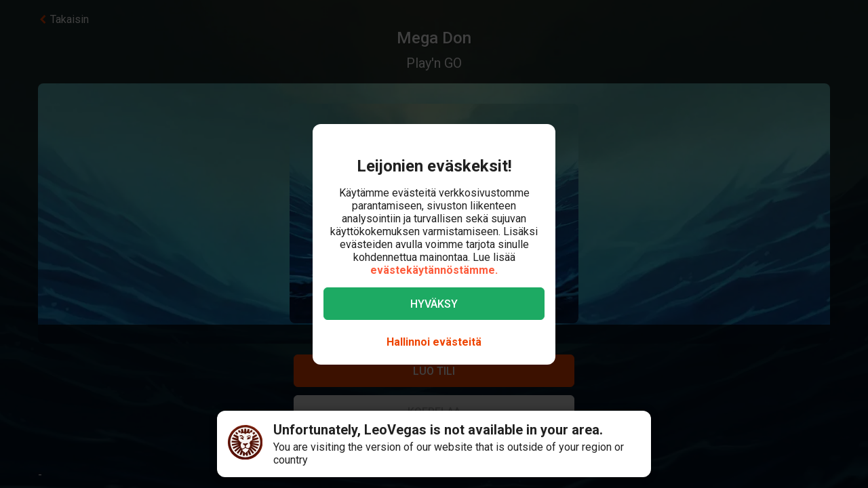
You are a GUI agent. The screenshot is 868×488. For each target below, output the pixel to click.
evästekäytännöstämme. (434, 270)
